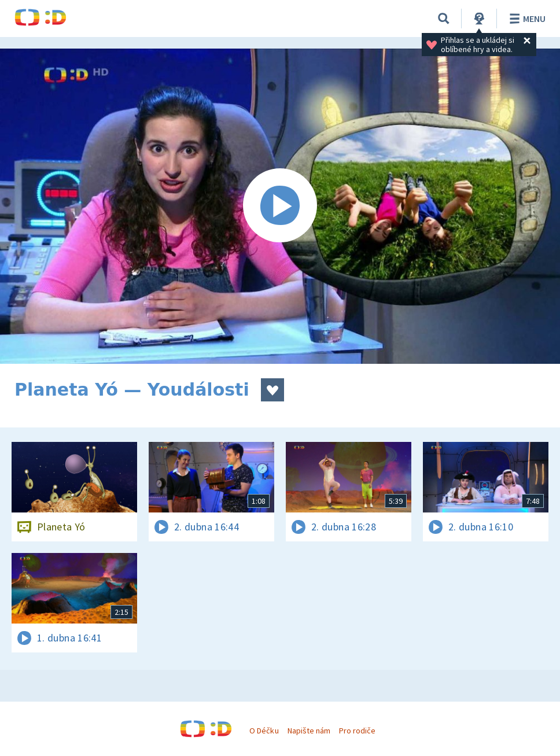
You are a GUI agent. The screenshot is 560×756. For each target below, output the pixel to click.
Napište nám (309, 731)
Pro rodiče (357, 731)
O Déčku (264, 731)
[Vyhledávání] (444, 19)
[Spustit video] (280, 206)
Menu (526, 19)
